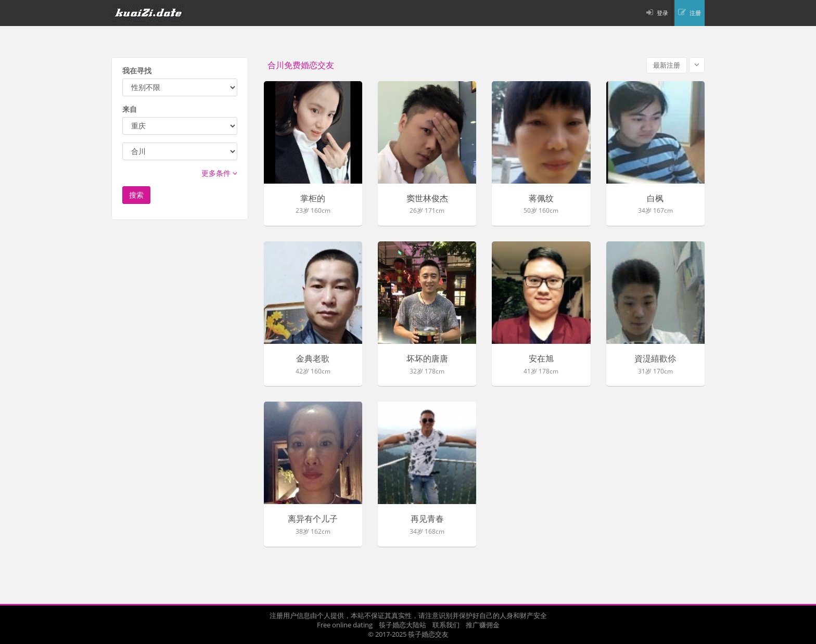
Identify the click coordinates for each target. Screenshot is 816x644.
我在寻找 (137, 70)
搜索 (136, 195)
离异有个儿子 (313, 519)
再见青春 (427, 519)
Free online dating (345, 625)
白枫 (655, 199)
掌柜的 (313, 199)
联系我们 (446, 625)
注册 (695, 13)
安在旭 (541, 359)
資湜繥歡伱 (655, 359)
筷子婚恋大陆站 (403, 625)
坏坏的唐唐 (427, 359)
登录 (662, 13)
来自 (130, 109)
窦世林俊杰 (427, 199)
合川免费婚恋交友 (301, 65)
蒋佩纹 (541, 199)
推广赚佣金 (483, 625)
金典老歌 (313, 359)
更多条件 (219, 173)
